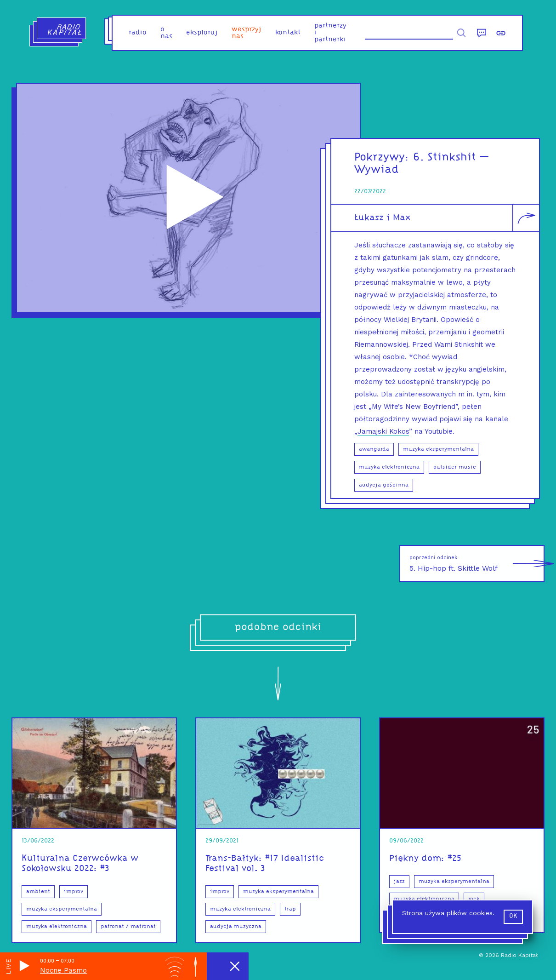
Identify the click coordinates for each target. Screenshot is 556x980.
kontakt (288, 33)
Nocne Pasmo (63, 970)
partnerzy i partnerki (330, 33)
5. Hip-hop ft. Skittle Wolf (477, 564)
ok (513, 916)
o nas (166, 33)
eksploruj (202, 33)
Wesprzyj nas (247, 33)
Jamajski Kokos (383, 431)
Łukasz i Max (382, 218)
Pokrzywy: (384, 158)
